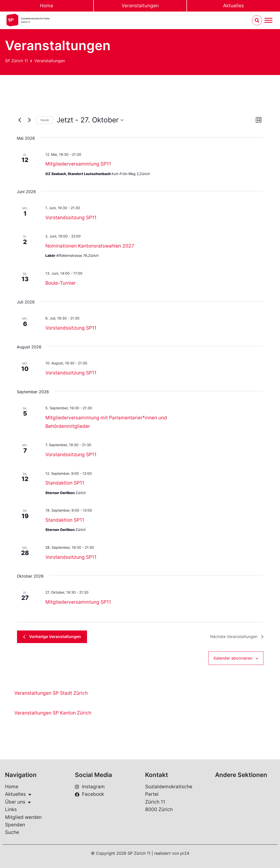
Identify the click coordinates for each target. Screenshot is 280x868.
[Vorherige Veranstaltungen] (20, 120)
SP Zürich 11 (16, 61)
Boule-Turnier (61, 283)
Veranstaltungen (140, 6)
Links (11, 809)
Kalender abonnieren (233, 658)
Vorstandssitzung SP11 (71, 218)
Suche (12, 832)
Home (46, 6)
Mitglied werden (23, 817)
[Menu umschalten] (268, 20)
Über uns (18, 802)
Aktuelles (18, 794)
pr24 (185, 853)
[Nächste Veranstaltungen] (30, 120)
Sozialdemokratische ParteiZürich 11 (35, 20)
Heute (45, 120)
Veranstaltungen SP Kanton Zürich (53, 713)
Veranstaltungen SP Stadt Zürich (51, 693)
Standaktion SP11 (65, 483)
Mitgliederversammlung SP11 (78, 164)
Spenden (15, 825)
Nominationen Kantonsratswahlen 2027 (90, 246)
